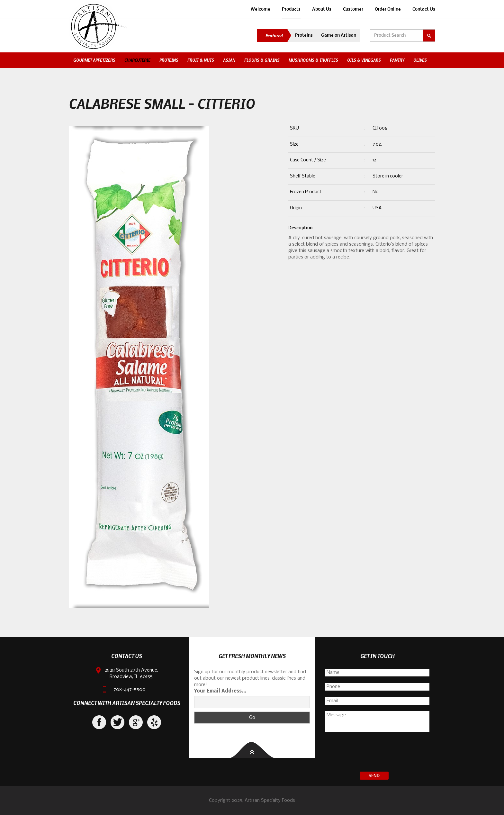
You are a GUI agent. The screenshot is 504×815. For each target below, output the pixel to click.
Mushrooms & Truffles (313, 60)
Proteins (304, 36)
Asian (229, 60)
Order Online (388, 9)
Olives (420, 60)
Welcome (261, 9)
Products (291, 9)
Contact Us (424, 9)
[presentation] (377, 753)
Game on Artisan (339, 36)
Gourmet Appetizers (94, 60)
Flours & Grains (262, 60)
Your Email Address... (220, 691)
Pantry (397, 60)
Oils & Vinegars (364, 60)
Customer (353, 9)
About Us (322, 9)
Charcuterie (137, 60)
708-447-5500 (130, 690)
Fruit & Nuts (201, 60)
